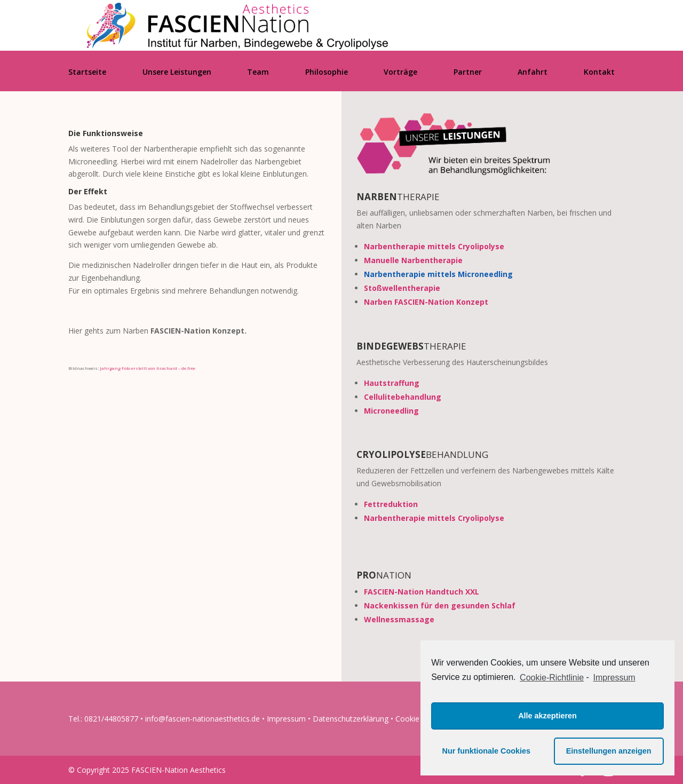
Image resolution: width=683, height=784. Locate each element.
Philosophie (327, 73)
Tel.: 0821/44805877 (103, 719)
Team (258, 73)
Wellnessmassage (399, 619)
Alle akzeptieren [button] (547, 716)
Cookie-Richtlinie (552, 678)
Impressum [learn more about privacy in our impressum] (614, 678)
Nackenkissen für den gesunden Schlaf (440, 605)
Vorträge (400, 73)
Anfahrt (533, 73)
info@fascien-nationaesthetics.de (202, 719)
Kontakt (599, 73)
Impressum (286, 719)
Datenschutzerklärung (351, 719)
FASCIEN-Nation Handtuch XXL (422, 592)
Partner (468, 73)
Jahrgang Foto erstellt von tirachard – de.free (148, 368)
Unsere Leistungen (177, 73)
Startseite (87, 73)
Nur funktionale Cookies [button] (487, 751)
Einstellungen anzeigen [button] (609, 751)
